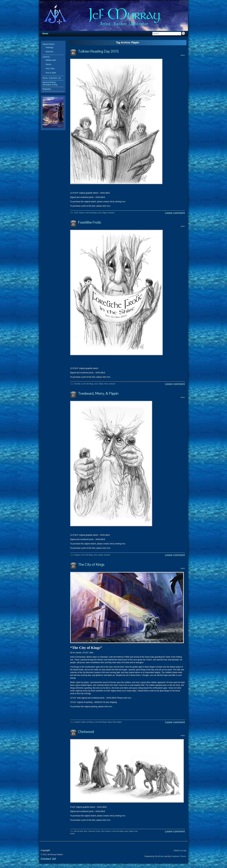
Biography (47, 89)
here (123, 202)
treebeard (111, 213)
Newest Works (49, 44)
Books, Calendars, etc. (52, 78)
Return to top (180, 850)
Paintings (50, 47)
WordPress (159, 856)
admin (183, 55)
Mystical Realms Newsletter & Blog (50, 84)
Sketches (50, 52)
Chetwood (86, 732)
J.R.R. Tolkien (79, 213)
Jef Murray (90, 722)
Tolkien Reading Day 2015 (98, 51)
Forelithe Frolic (90, 222)
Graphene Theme (179, 856)
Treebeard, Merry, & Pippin (98, 393)
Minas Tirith (112, 722)
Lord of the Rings (91, 213)
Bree (86, 831)
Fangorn (77, 555)
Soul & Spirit (51, 73)
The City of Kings (91, 564)
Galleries (46, 57)
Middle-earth (51, 60)
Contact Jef (48, 859)
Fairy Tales (50, 69)
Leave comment (175, 213)
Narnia (48, 64)
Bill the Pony (79, 831)
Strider (73, 834)
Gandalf (77, 722)
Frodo (98, 831)
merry (100, 213)
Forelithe (77, 384)
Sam (136, 831)
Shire (106, 384)
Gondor (83, 722)
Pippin (105, 213)
